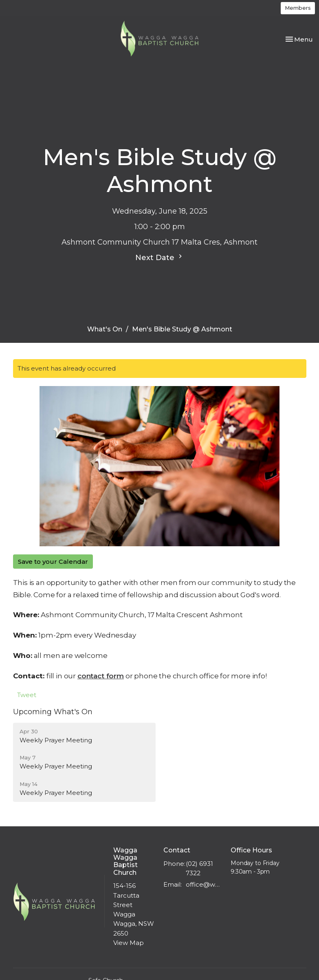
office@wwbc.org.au (204, 884)
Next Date (160, 257)
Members (298, 8)
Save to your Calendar (53, 562)
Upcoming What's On (53, 712)
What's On (105, 329)
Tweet (27, 695)
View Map (129, 943)
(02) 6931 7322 (199, 868)
